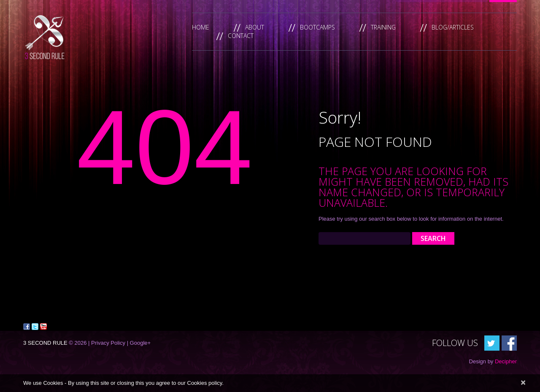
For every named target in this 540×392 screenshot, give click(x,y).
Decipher (506, 361)
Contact (241, 36)
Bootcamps (317, 27)
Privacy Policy (108, 343)
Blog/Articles (453, 27)
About (255, 27)
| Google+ (139, 343)
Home (201, 27)
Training (383, 27)
